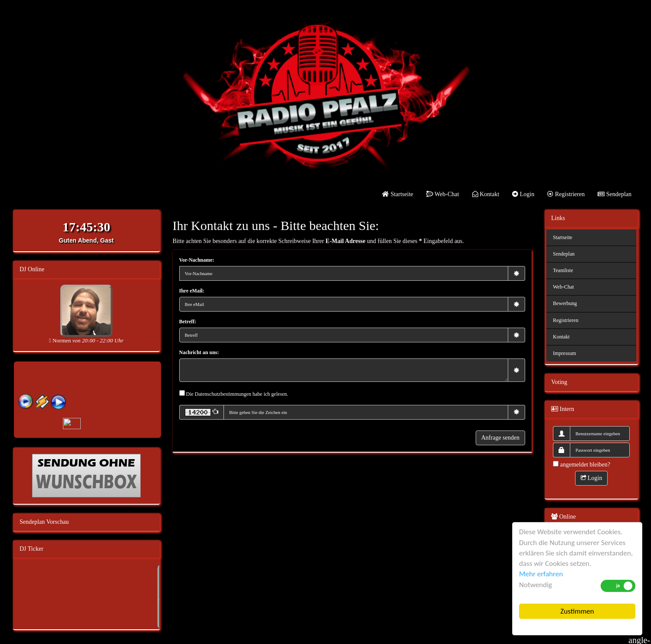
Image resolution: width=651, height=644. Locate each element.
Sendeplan (615, 194)
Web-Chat (443, 194)
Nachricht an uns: (199, 352)
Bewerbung (565, 303)
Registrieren (566, 194)
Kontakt (486, 194)
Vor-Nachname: (197, 260)
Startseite (398, 194)
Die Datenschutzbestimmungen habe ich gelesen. (237, 394)
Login (523, 194)
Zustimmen (577, 611)
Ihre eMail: (192, 291)
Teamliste (563, 270)
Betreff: (188, 322)
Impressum (564, 353)
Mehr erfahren (541, 574)
